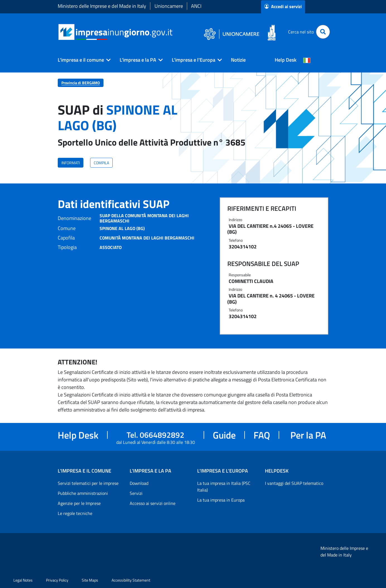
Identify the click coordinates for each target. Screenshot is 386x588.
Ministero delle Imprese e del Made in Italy (102, 6)
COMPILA (101, 163)
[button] (82, 60)
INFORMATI (71, 163)
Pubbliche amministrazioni (83, 493)
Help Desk (286, 60)
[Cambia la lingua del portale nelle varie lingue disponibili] (307, 60)
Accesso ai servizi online (153, 503)
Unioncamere (169, 6)
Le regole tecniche (75, 513)
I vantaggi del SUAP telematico (294, 483)
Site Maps (90, 580)
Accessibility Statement (131, 580)
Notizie (238, 60)
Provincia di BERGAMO (81, 83)
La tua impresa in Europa (221, 500)
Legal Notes (23, 580)
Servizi (136, 493)
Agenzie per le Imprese (79, 503)
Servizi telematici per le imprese (88, 483)
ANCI (196, 6)
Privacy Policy (57, 580)
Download (139, 483)
